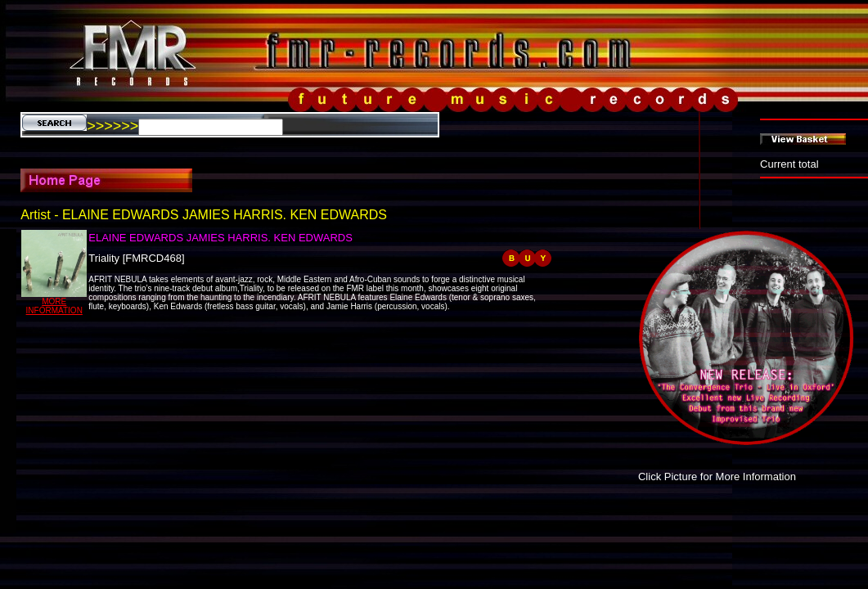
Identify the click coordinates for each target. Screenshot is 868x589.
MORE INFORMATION (54, 306)
